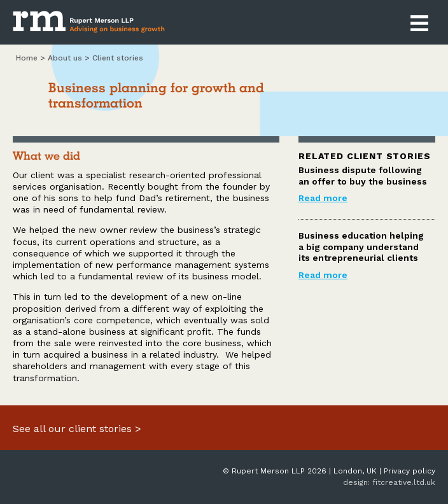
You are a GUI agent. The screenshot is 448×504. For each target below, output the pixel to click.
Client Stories (118, 58)
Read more (323, 198)
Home (27, 58)
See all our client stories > (77, 429)
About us (65, 58)
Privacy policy (409, 471)
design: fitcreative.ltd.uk (389, 482)
